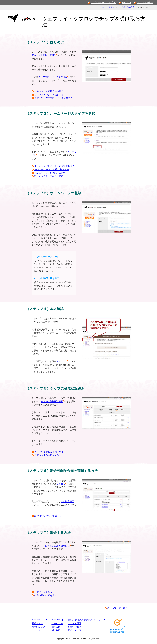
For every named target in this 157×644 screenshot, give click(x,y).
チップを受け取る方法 (126, 7)
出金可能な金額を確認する (48, 516)
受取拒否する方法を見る (47, 455)
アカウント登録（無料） (44, 55)
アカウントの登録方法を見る (49, 91)
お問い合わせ (75, 627)
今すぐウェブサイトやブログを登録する (55, 166)
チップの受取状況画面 (52, 401)
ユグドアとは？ (39, 620)
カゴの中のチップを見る (103, 2)
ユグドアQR (57, 620)
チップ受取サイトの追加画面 (53, 77)
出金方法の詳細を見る (46, 595)
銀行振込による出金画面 (57, 546)
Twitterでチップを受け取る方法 (50, 173)
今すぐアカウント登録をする (49, 95)
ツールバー (57, 623)
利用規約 (56, 630)
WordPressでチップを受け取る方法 (52, 170)
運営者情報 (37, 623)
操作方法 (112, 7)
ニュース (36, 630)
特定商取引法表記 (81, 620)
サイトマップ (75, 630)
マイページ (62, 361)
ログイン (126, 2)
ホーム (105, 7)
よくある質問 (75, 623)
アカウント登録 (145, 2)
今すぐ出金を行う (43, 592)
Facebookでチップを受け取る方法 (51, 176)
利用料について (39, 627)
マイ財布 (61, 484)
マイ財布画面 (67, 501)
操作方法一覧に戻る (117, 608)
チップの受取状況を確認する (49, 452)
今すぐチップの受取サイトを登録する (53, 98)
